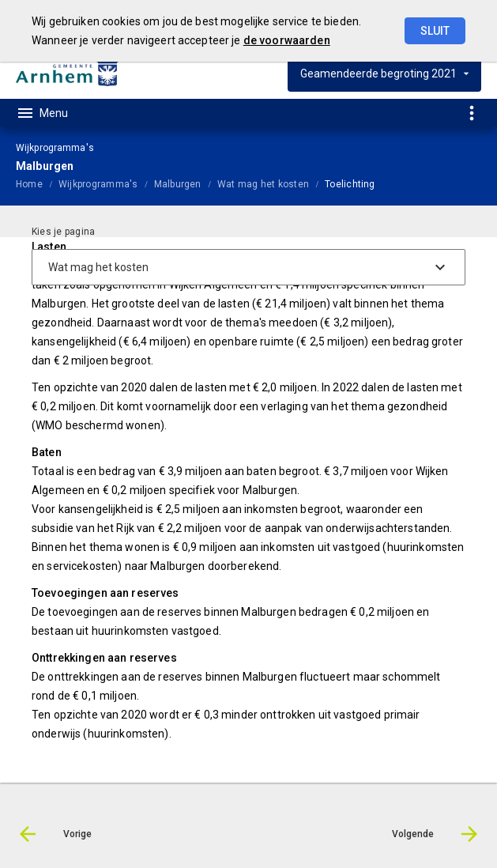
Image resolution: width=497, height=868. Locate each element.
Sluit (435, 31)
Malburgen (178, 184)
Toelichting (350, 184)
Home (29, 184)
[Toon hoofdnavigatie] (42, 113)
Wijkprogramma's (98, 184)
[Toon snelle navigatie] (471, 113)
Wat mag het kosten (263, 184)
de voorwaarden (287, 40)
